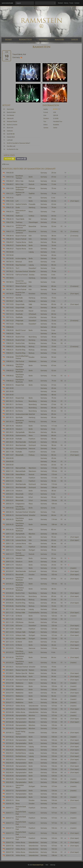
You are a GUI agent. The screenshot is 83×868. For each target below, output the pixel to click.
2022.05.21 (10, 753)
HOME (8, 40)
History (66, 3)
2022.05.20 (10, 747)
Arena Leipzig (20, 609)
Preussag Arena (21, 449)
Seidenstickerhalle (22, 414)
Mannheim (32, 468)
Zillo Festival (20, 361)
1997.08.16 (10, 282)
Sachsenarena (21, 436)
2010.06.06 (10, 600)
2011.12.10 (10, 632)
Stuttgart (32, 550)
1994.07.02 (10, 177)
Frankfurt (32, 439)
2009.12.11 (10, 547)
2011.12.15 (10, 645)
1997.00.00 (10, 252)
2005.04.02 (10, 508)
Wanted (60, 3)
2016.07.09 (10, 690)
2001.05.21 (10, 432)
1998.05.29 (10, 337)
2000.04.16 (10, 385)
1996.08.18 (10, 236)
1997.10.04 (10, 311)
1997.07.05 (10, 275)
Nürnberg (32, 340)
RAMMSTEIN (25, 40)
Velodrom (19, 426)
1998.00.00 (10, 327)
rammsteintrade (7, 3)
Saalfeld (32, 194)
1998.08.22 (10, 365)
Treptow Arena (21, 242)
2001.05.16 (10, 422)
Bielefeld (32, 414)
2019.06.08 (10, 716)
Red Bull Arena (21, 747)
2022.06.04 (10, 763)
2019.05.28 (10, 712)
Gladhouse (19, 216)
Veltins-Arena (20, 706)
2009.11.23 (10, 534)
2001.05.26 (10, 436)
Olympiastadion (21, 716)
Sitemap (53, 865)
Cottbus (31, 216)
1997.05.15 (10, 268)
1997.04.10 (10, 262)
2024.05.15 (10, 800)
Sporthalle (19, 298)
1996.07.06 (10, 222)
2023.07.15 (10, 791)
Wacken (31, 670)
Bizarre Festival (21, 236)
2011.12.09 (10, 629)
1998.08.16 (10, 361)
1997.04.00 (10, 258)
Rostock (32, 181)
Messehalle (20, 311)
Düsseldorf (32, 268)
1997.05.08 (10, 265)
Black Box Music (21, 677)
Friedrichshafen (34, 613)
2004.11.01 (10, 468)
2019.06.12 (10, 733)
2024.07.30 (10, 852)
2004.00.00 (10, 458)
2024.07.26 (10, 842)
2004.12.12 (10, 487)
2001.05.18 (10, 426)
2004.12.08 (10, 474)
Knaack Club (20, 385)
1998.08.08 (10, 357)
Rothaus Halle (20, 613)
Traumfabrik (20, 219)
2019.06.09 (10, 728)
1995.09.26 (10, 198)
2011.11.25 (10, 616)
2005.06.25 (10, 519)
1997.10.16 (10, 317)
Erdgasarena (20, 504)
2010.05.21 (10, 579)
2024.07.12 (10, 818)
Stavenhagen (33, 222)
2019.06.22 (10, 737)
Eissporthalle (20, 304)
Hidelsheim (33, 361)
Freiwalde (32, 204)
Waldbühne (20, 683)
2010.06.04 (10, 593)
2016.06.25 (10, 680)
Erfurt (31, 494)
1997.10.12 (10, 314)
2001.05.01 (10, 398)
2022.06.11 (10, 786)
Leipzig (31, 252)
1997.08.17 (10, 286)
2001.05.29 (10, 439)
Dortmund (32, 442)
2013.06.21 (10, 667)
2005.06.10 (10, 512)
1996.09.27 (10, 242)
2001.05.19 (10, 429)
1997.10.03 (10, 304)
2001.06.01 (10, 449)
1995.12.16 (10, 204)
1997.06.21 (10, 271)
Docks (18, 207)
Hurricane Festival (22, 271)
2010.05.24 (10, 589)
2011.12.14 (10, 642)
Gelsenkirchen (34, 706)
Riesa (31, 212)
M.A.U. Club (20, 181)
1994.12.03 (10, 188)
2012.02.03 (10, 648)
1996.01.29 (10, 207)
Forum (71, 3)
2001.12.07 (10, 455)
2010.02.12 (10, 575)
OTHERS (43, 40)
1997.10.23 (10, 321)
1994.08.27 (10, 181)
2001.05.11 (10, 401)
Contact (77, 3)
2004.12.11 (10, 484)
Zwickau (32, 275)
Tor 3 (17, 268)
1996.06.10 (10, 219)
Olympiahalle (20, 432)
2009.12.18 (10, 558)
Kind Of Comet (21, 330)
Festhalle (19, 439)
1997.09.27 (10, 298)
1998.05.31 (10, 347)
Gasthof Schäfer (21, 204)
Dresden (32, 357)
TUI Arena (19, 648)
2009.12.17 (10, 554)
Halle (30, 304)
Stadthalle (19, 314)
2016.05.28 (10, 677)
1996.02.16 (10, 212)
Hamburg (32, 207)
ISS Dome (19, 626)
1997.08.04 (10, 278)
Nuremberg (33, 337)
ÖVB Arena (19, 622)
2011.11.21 (10, 613)
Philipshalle (20, 321)
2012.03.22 (10, 652)
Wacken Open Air (22, 670)
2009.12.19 (10, 565)
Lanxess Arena (21, 537)
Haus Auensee (21, 265)
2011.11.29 (10, 622)
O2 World (19, 616)
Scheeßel (32, 271)
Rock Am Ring (20, 347)
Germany (44, 173)
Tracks (18, 334)
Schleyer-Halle (21, 550)
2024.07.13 (10, 828)
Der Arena (19, 401)
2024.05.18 (10, 804)
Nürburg (32, 347)
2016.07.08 (10, 683)
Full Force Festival (22, 275)
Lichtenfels (33, 317)
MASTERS (59, 40)
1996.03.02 (10, 216)
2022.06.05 (10, 779)
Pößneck (32, 188)
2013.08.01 (10, 670)
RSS (47, 865)
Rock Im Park (20, 337)
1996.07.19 (10, 226)
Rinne (18, 800)
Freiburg (32, 455)
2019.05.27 (10, 706)
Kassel (31, 311)
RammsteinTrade (38, 865)
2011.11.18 (10, 609)
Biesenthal (32, 226)
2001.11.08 (10, 452)
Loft (17, 201)
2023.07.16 (10, 797)
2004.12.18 (10, 491)
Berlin (31, 177)
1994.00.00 (10, 173)
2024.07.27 (10, 849)
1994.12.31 (10, 194)
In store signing (21, 258)
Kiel (30, 219)
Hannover (32, 449)
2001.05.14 (10, 414)
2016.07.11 (10, 696)
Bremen (32, 622)
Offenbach (32, 314)
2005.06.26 (10, 530)
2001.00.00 (10, 388)
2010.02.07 (10, 571)
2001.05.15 (10, 417)
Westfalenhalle (21, 442)
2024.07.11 (10, 808)
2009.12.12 (10, 550)
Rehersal (19, 262)
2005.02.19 (10, 504)
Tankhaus (19, 222)
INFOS (75, 40)
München (32, 432)
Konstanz (32, 294)
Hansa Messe (20, 474)
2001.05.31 (10, 442)
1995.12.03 (10, 201)
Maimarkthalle (21, 468)
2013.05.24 (10, 657)
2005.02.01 (10, 494)
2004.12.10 (10, 478)
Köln (30, 198)
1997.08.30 (10, 294)
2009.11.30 (10, 537)
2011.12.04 (10, 626)
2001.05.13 (10, 408)
